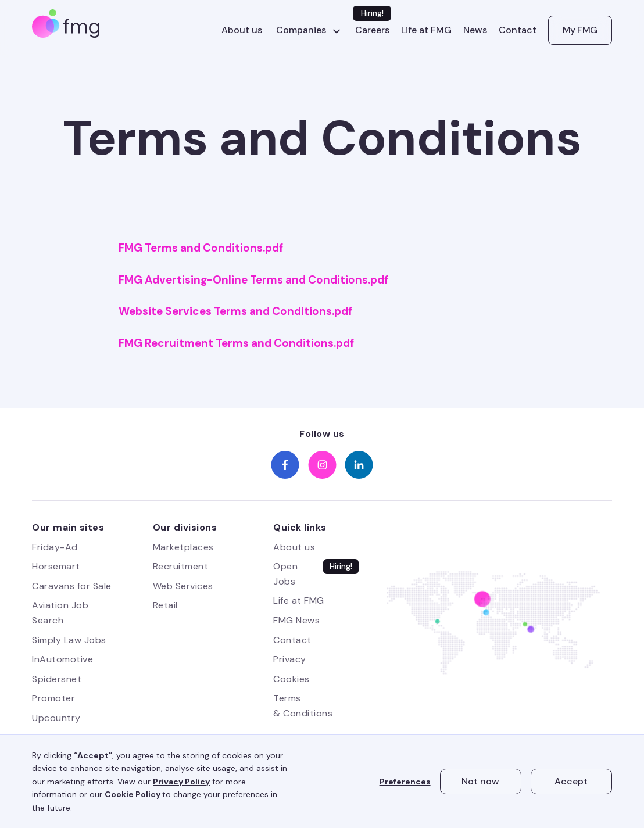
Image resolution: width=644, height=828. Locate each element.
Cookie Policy (133, 794)
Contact (518, 30)
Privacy (290, 659)
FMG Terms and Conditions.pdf (201, 248)
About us (242, 30)
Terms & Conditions (303, 706)
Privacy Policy (181, 782)
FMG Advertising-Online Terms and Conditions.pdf (253, 280)
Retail (165, 605)
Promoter (53, 698)
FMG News (296, 620)
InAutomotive (62, 659)
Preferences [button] (405, 782)
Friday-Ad (55, 547)
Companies (301, 30)
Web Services (183, 586)
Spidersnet (57, 679)
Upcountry (56, 718)
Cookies (291, 679)
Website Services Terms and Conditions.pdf (235, 311)
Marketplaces (183, 547)
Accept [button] (571, 781)
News (475, 30)
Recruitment (181, 566)
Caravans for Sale (72, 586)
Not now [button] (480, 781)
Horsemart (56, 566)
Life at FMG (426, 30)
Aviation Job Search (60, 613)
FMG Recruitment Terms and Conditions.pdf (236, 343)
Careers (372, 30)
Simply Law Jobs (69, 640)
